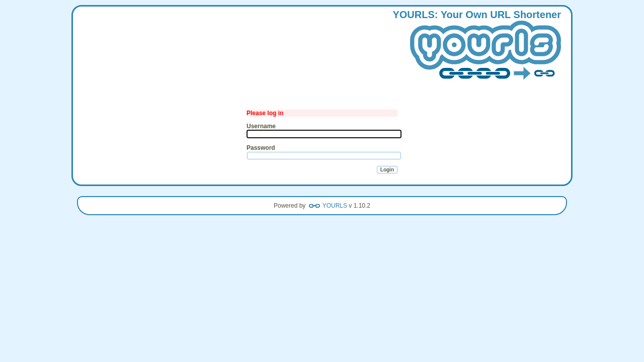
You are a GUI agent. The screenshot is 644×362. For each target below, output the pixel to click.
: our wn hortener (477, 46)
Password (261, 148)
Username (261, 126)
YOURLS (335, 206)
